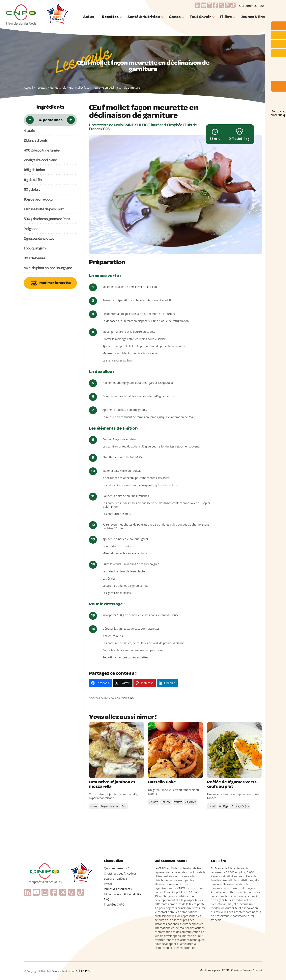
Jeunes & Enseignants (118, 889)
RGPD (226, 970)
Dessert (178, 802)
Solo (124, 806)
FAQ (107, 899)
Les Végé (166, 802)
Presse (108, 884)
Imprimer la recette (50, 283)
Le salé (94, 806)
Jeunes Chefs (58, 87)
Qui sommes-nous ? (253, 6)
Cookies (236, 970)
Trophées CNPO (114, 904)
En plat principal (110, 806)
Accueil (28, 87)
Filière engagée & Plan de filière (124, 894)
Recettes (41, 87)
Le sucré (154, 802)
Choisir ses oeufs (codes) (120, 873)
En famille (190, 802)
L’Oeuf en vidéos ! (115, 879)
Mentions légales (210, 970)
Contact (257, 970)
